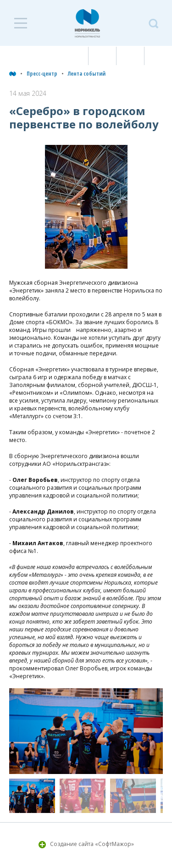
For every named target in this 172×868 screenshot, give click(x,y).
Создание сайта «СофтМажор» (92, 844)
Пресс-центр (42, 74)
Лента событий (87, 74)
